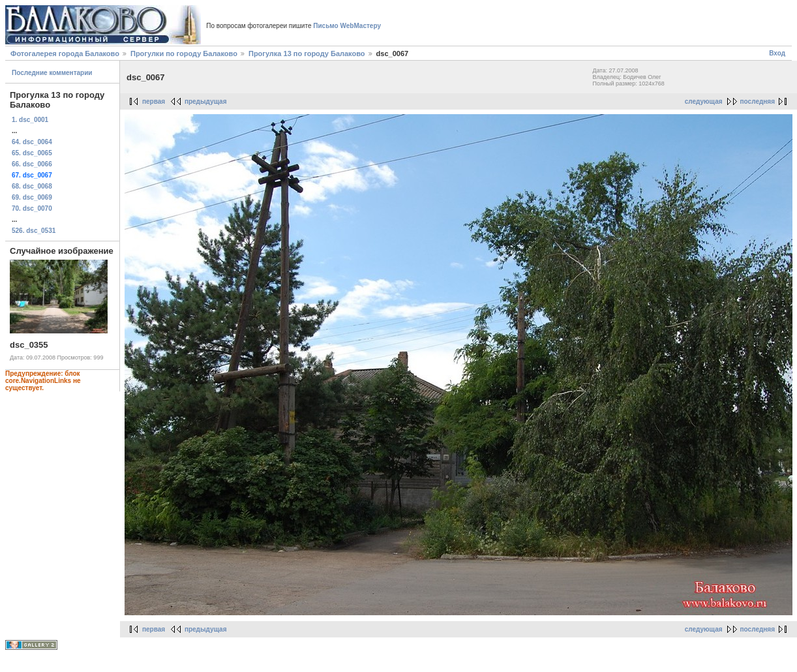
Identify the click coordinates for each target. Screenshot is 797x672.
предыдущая (206, 101)
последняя (758, 101)
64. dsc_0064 (32, 142)
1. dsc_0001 (30, 120)
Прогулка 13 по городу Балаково (307, 53)
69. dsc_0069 (32, 197)
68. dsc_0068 (32, 186)
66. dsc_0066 (32, 164)
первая (154, 101)
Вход (777, 53)
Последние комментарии (52, 73)
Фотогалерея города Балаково (65, 53)
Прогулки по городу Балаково (184, 53)
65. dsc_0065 (32, 153)
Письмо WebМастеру (347, 26)
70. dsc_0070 (32, 208)
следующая (704, 101)
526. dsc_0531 (34, 231)
